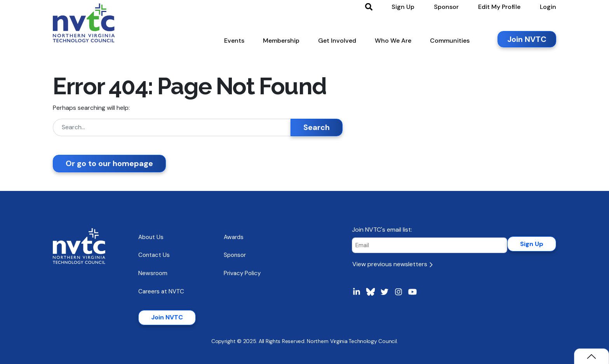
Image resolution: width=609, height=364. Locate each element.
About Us (151, 237)
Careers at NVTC (161, 291)
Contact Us (154, 255)
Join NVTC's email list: (382, 230)
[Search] (172, 127)
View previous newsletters (392, 264)
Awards (234, 237)
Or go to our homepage (109, 163)
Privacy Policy (242, 273)
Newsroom (153, 273)
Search (317, 127)
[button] (234, 42)
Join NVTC (167, 317)
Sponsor (235, 255)
